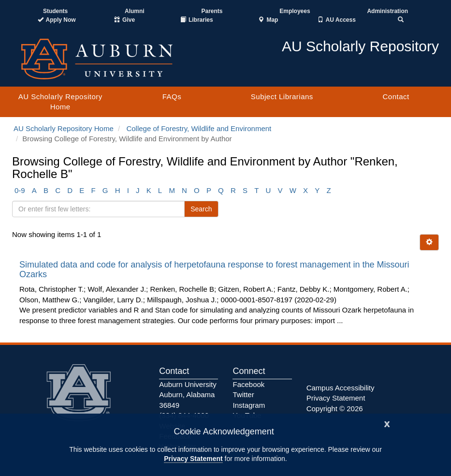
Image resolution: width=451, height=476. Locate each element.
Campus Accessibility (341, 388)
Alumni (135, 11)
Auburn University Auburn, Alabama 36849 (188, 395)
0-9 (20, 190)
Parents (212, 11)
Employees (295, 11)
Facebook (248, 384)
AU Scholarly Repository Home (60, 102)
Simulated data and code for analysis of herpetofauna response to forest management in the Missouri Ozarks (214, 269)
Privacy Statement (193, 459)
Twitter (243, 394)
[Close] (387, 423)
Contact (396, 97)
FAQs (172, 97)
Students (55, 11)
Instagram (249, 405)
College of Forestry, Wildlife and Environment (199, 128)
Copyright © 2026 (335, 409)
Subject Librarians (282, 97)
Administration (387, 11)
